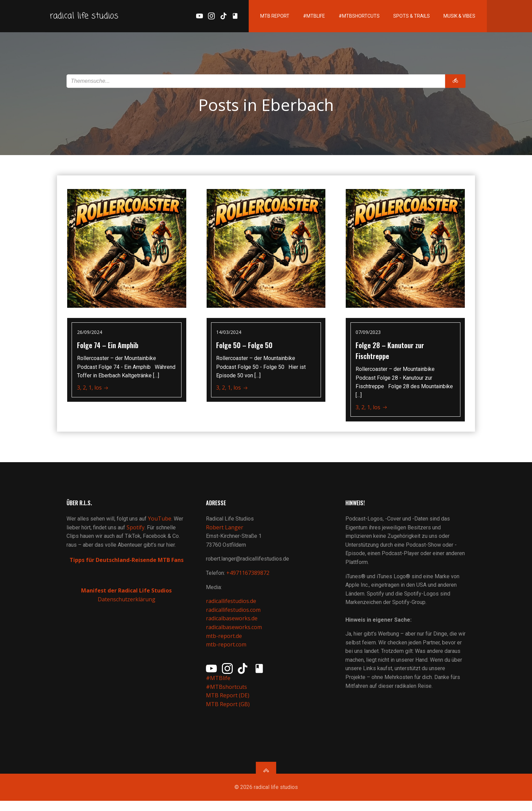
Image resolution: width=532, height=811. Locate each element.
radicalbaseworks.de (232, 625)
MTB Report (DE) (228, 702)
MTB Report (266, 17)
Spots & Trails (403, 17)
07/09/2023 (369, 334)
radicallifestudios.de (232, 608)
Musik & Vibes (451, 17)
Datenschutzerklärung (127, 606)
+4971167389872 (249, 580)
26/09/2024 (90, 334)
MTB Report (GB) (229, 711)
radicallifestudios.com (234, 617)
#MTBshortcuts (351, 17)
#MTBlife (306, 17)
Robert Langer (225, 534)
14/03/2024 (230, 334)
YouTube (160, 526)
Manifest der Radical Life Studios (127, 598)
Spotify (136, 534)
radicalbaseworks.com (235, 634)
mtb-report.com (227, 652)
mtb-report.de (225, 643)
